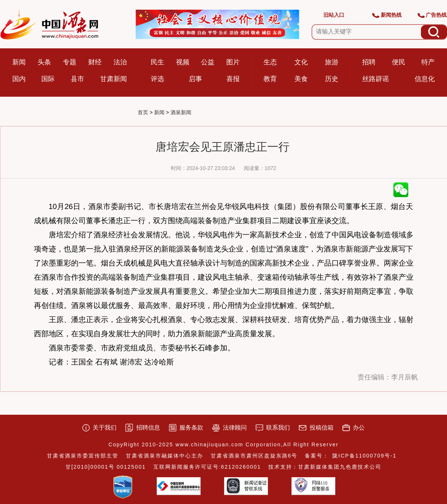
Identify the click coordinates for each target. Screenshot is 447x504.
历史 (332, 79)
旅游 (332, 62)
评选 (157, 79)
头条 (44, 62)
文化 (301, 62)
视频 (183, 62)
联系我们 (278, 428)
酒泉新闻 (181, 112)
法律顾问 (235, 428)
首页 (143, 112)
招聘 (369, 62)
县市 (77, 79)
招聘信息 (148, 428)
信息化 (425, 79)
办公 (359, 428)
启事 (195, 79)
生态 (270, 62)
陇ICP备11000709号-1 (364, 456)
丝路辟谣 (376, 79)
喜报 (233, 79)
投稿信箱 (322, 428)
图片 (233, 62)
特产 (428, 62)
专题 (70, 62)
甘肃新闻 (114, 79)
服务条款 (191, 428)
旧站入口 (334, 15)
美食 (301, 79)
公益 (208, 62)
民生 (157, 62)
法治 (120, 62)
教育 (270, 79)
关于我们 (105, 428)
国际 (48, 79)
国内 (19, 79)
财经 (95, 62)
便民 (399, 62)
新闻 (19, 62)
